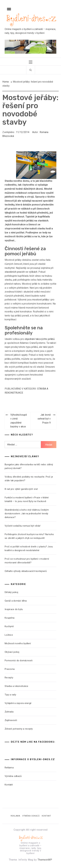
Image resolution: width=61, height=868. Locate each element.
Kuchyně (9, 626)
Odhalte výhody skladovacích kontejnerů (26, 571)
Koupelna (10, 618)
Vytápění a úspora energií (18, 703)
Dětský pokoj (11, 592)
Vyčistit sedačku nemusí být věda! (23, 526)
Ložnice (9, 635)
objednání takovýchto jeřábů (40, 339)
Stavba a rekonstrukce (16, 686)
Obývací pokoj (12, 652)
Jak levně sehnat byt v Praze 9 (44, 419)
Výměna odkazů (13, 776)
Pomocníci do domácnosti (19, 661)
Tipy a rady (10, 695)
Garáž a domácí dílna (16, 601)
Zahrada (9, 712)
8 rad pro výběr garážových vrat (21, 489)
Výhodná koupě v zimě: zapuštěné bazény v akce (19, 421)
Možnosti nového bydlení (18, 643)
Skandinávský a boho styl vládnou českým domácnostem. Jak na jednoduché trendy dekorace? (27, 514)
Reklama (9, 768)
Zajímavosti (11, 720)
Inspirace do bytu (14, 609)
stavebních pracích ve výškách (21, 272)
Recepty (9, 678)
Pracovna (10, 669)
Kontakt (9, 785)
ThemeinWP (45, 860)
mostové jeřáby (41, 300)
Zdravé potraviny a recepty (19, 729)
